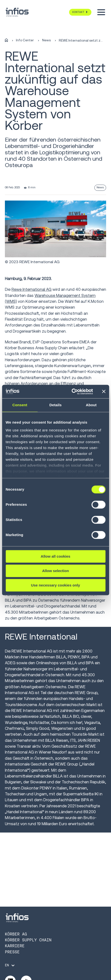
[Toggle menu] (101, 12)
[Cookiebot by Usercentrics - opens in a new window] (71, 392)
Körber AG (16, 934)
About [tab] (91, 405)
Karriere (15, 946)
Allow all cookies (55, 556)
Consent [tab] (20, 405)
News (46, 40)
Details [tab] (56, 405)
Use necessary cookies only (55, 585)
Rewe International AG (31, 289)
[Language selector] (10, 965)
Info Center (25, 40)
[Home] (6, 40)
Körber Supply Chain (28, 940)
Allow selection (55, 571)
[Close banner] (104, 392)
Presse (12, 952)
